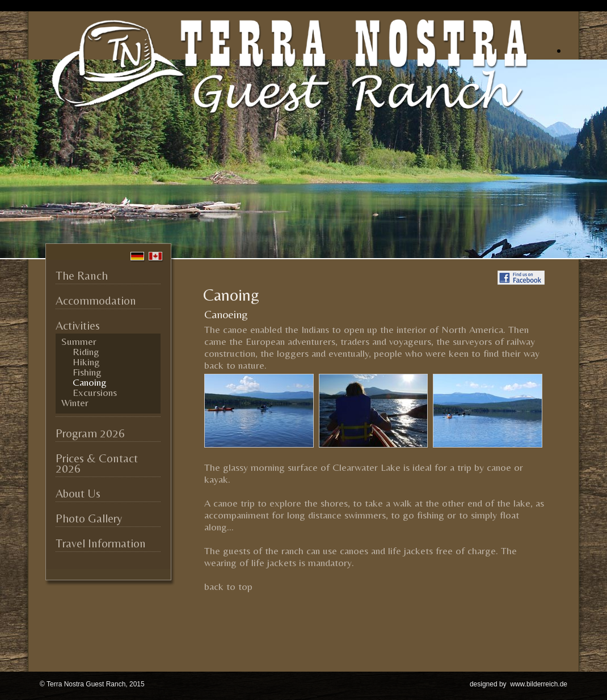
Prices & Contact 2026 (97, 463)
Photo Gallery (89, 518)
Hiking (86, 362)
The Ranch (82, 276)
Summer (79, 341)
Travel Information (101, 543)
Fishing (87, 372)
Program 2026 (90, 433)
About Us (78, 494)
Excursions (95, 393)
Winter (75, 403)
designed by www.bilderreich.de (519, 684)
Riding (86, 352)
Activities (78, 326)
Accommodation (96, 301)
